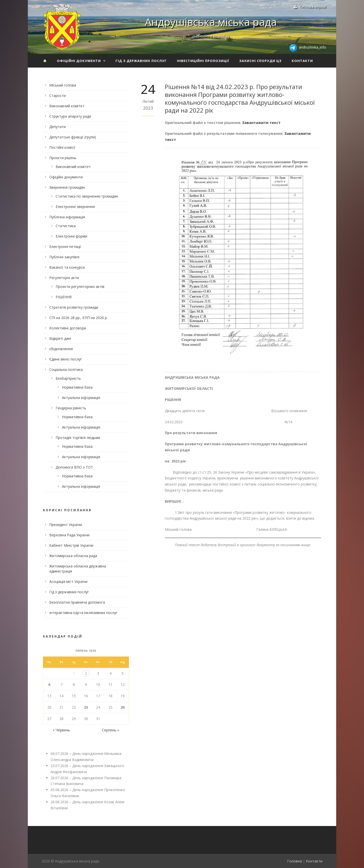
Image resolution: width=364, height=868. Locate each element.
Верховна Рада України (69, 535)
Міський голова (63, 85)
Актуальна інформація (81, 398)
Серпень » (110, 730)
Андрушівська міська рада (211, 22)
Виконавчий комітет (67, 106)
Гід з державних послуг (141, 61)
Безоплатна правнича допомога (77, 602)
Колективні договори (68, 328)
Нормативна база (77, 387)
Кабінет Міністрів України (71, 545)
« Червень (61, 730)
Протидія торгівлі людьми (78, 438)
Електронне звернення (75, 207)
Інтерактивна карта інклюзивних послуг (83, 613)
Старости (58, 96)
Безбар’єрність (68, 378)
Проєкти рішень (63, 158)
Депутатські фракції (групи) (73, 137)
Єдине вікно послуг (66, 359)
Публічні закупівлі (64, 257)
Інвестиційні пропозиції (203, 61)
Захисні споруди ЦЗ (260, 61)
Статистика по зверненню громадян (87, 196)
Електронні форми (71, 236)
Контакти (302, 61)
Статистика (66, 226)
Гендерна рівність (71, 408)
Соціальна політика (66, 369)
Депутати (58, 127)
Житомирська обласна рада (73, 556)
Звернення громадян (67, 187)
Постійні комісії (62, 147)
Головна (294, 861)
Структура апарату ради (70, 116)
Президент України (66, 525)
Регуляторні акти (64, 278)
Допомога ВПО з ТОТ (74, 467)
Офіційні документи (79, 61)
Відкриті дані (60, 338)
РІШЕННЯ (64, 297)
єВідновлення (61, 349)
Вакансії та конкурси (67, 267)
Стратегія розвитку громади (74, 307)
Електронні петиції (65, 247)
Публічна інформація (67, 217)
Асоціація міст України (68, 581)
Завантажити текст (261, 123)
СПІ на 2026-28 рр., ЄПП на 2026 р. (78, 318)
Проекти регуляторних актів (80, 287)
